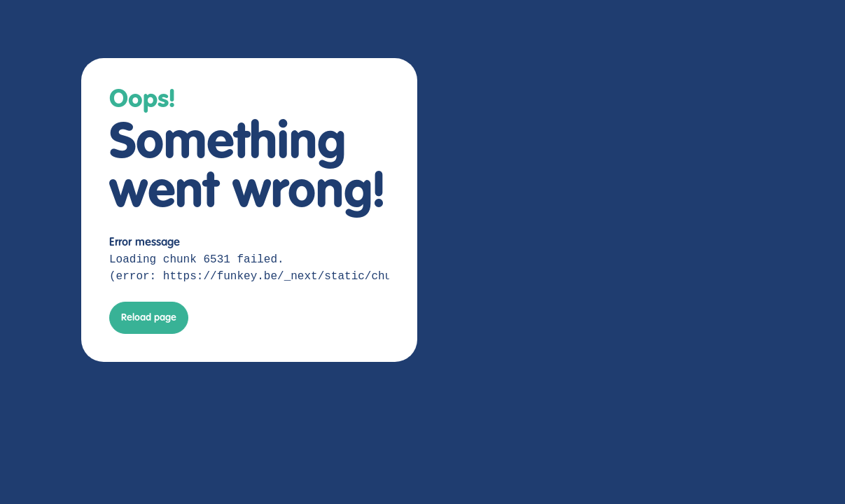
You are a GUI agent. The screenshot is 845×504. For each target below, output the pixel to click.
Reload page (149, 318)
